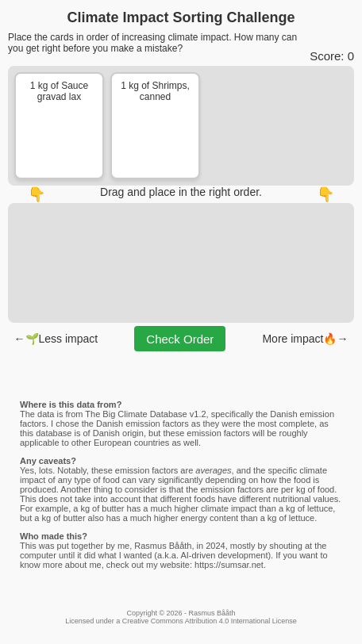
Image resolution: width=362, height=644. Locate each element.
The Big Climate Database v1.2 (145, 414)
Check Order (180, 339)
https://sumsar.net (229, 565)
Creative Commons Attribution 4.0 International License (210, 621)
